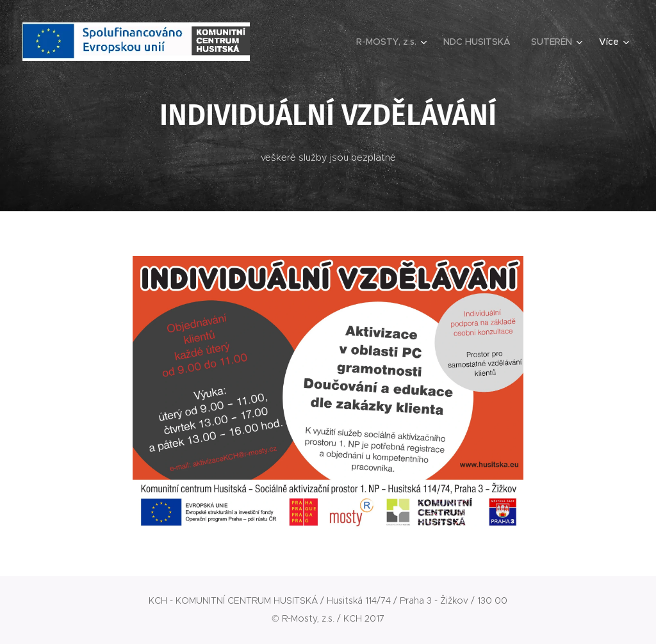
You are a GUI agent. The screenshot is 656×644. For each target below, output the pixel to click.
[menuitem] (393, 42)
